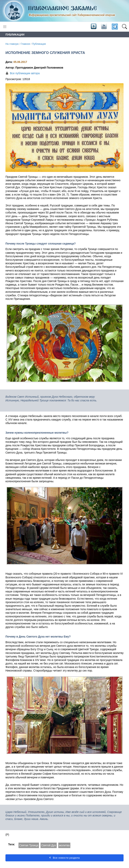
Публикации (39, 44)
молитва (64, 845)
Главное (25, 44)
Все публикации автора (25, 73)
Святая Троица (29, 845)
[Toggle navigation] (5, 27)
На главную (12, 44)
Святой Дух (49, 845)
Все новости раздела (64, 858)
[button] (124, 27)
